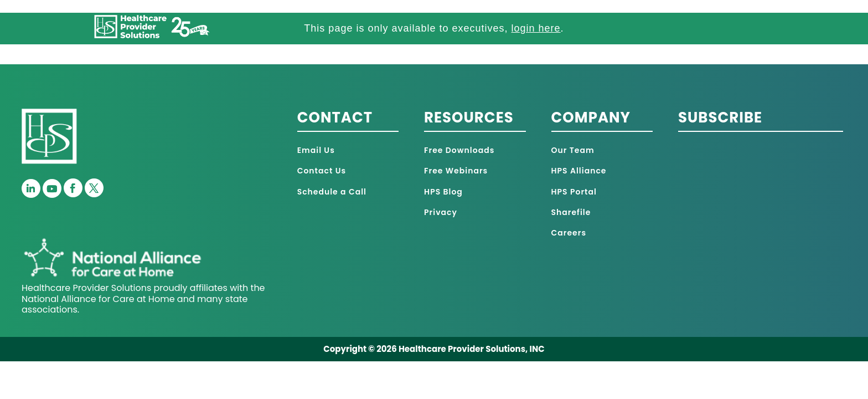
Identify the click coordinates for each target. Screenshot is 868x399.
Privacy (441, 212)
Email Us (316, 150)
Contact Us (322, 171)
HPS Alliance (579, 171)
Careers (569, 233)
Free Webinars (456, 171)
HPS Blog (443, 192)
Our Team (573, 150)
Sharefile (571, 212)
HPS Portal (574, 192)
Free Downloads (459, 150)
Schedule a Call (332, 192)
